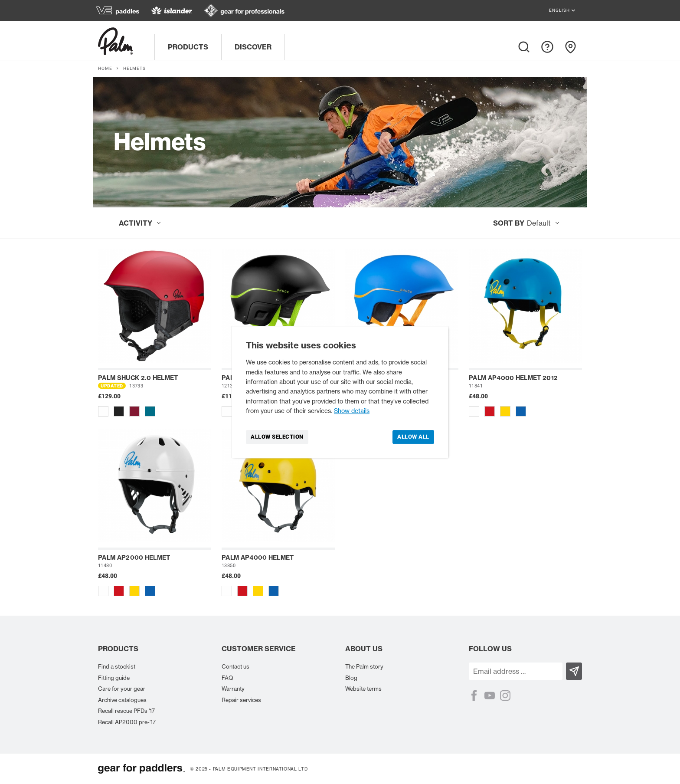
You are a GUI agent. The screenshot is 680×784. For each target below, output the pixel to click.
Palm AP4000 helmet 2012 (513, 378)
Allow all (413, 437)
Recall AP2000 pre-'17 (127, 722)
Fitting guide (114, 678)
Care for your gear (122, 689)
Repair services (241, 700)
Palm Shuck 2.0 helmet (138, 378)
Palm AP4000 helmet (258, 558)
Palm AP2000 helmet (134, 558)
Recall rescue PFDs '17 (126, 711)
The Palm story (364, 666)
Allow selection (277, 437)
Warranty (233, 689)
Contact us (235, 666)
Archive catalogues (122, 700)
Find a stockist (117, 666)
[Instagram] (505, 695)
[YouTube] (490, 695)
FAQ (227, 678)
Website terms (363, 689)
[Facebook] (474, 695)
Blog (351, 678)
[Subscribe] (574, 671)
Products (188, 47)
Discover (253, 47)
